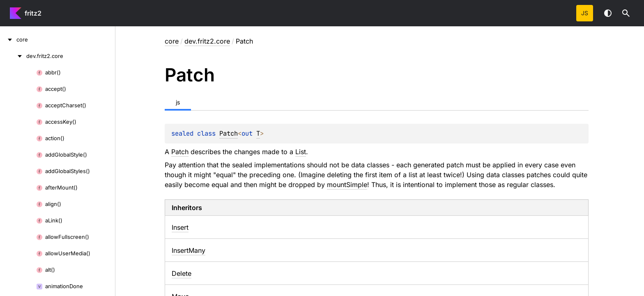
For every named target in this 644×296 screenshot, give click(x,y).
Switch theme (608, 13)
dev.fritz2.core (207, 41)
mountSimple (347, 185)
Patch (229, 133)
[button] (626, 13)
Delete (182, 273)
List (301, 152)
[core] (8, 39)
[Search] (626, 13)
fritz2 (33, 13)
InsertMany (189, 250)
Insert (180, 227)
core (172, 41)
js (585, 13)
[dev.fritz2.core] (13, 56)
